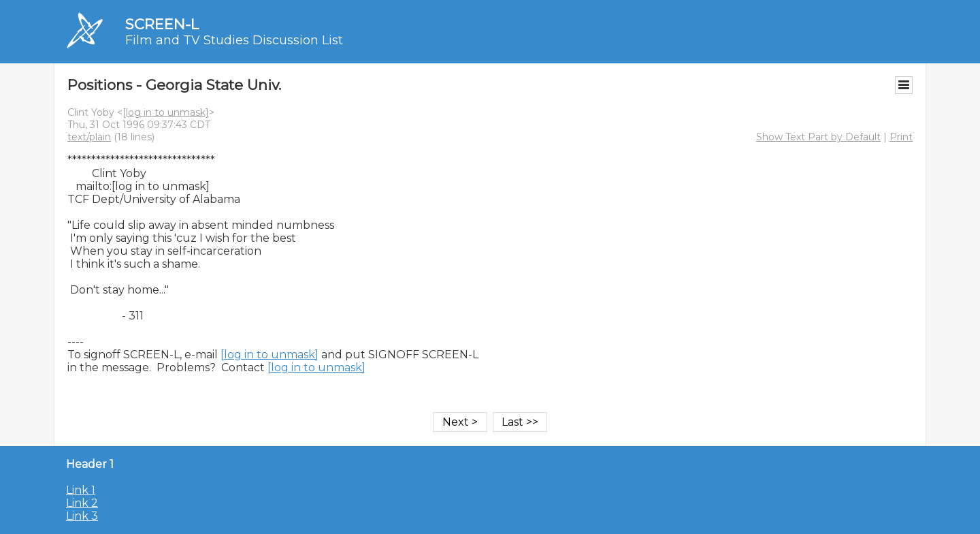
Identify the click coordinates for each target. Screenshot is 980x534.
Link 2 (82, 503)
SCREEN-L (162, 24)
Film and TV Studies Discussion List (234, 40)
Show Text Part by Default (818, 137)
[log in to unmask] (166, 112)
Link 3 (82, 516)
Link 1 (81, 490)
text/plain (89, 137)
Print (901, 137)
